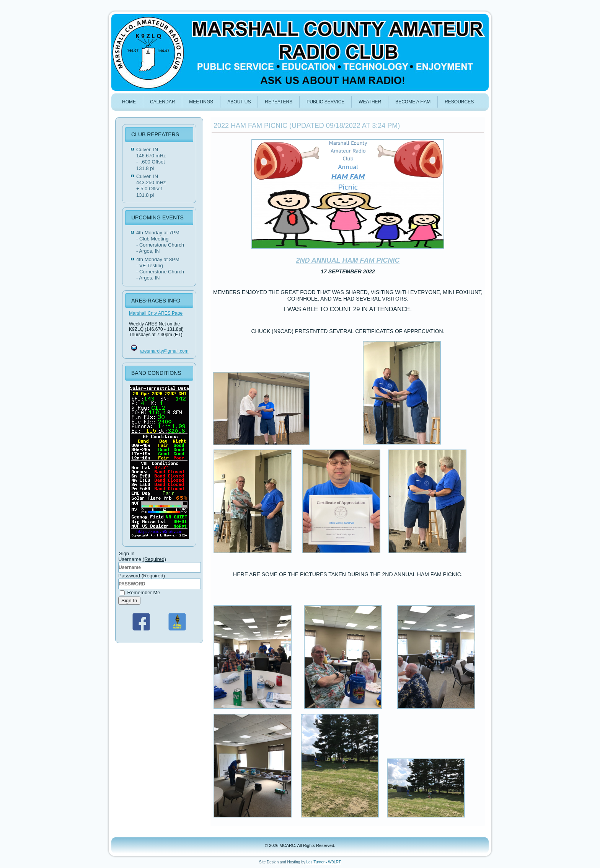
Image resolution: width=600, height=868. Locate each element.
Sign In (129, 601)
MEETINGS (201, 102)
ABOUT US (239, 102)
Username (142, 559)
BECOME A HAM (413, 102)
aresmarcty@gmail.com (164, 351)
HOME (129, 102)
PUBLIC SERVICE (325, 102)
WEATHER (370, 102)
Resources (459, 102)
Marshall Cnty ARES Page (156, 313)
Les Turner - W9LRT (324, 862)
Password (142, 576)
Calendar (162, 102)
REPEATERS (279, 102)
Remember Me (140, 593)
